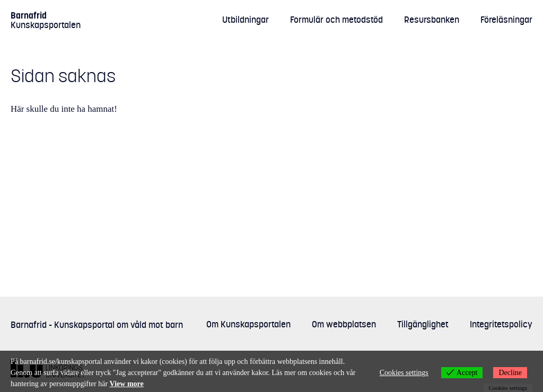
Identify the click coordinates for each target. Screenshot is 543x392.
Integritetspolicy (501, 324)
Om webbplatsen (344, 324)
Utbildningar (246, 20)
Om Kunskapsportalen (248, 324)
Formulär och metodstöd (336, 20)
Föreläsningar (506, 20)
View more (127, 384)
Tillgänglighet (423, 324)
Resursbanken (432, 20)
